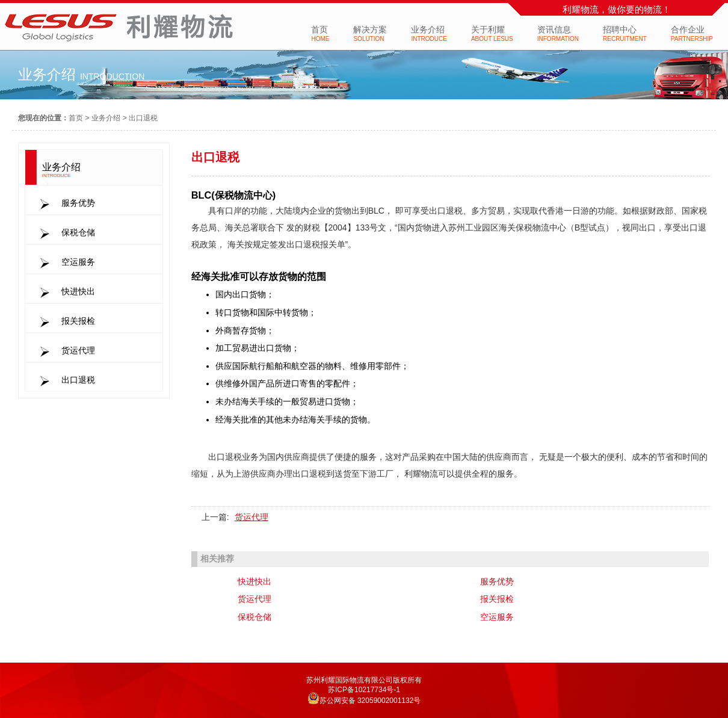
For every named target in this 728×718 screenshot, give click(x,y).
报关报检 (497, 599)
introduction (112, 76)
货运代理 (251, 517)
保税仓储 (254, 617)
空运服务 (497, 617)
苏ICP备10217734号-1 (364, 690)
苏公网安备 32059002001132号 (370, 701)
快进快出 (254, 581)
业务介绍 (106, 118)
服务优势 (497, 581)
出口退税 (143, 118)
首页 (76, 118)
